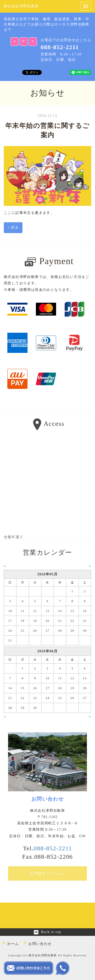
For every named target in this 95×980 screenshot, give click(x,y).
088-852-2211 (60, 47)
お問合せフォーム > (47, 873)
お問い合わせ (40, 944)
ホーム (13, 944)
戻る (13, 227)
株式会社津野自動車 (21, 6)
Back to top (51, 932)
